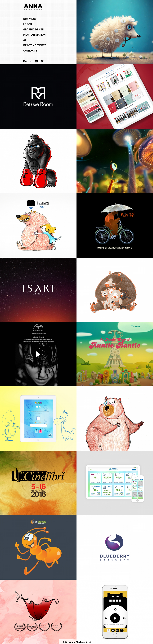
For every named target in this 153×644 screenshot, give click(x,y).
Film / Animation (34, 35)
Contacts (30, 51)
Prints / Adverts (35, 45)
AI (25, 40)
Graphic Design (34, 30)
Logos (28, 24)
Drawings (30, 19)
